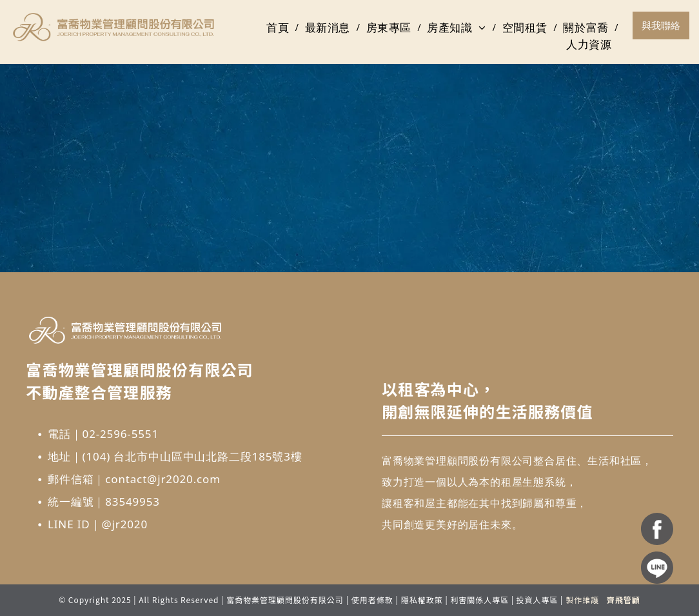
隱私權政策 (422, 600)
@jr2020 (124, 524)
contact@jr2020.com (163, 479)
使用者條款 (372, 600)
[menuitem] (279, 28)
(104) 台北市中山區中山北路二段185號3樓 (192, 456)
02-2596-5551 (121, 434)
